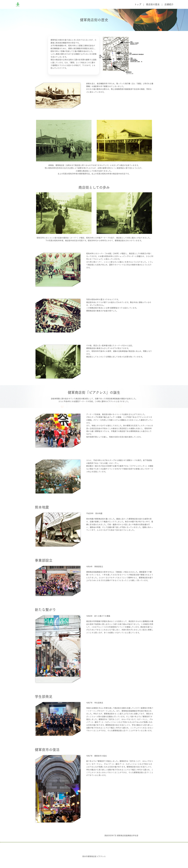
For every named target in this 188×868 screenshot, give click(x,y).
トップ (138, 4)
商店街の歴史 (153, 4)
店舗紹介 (169, 4)
